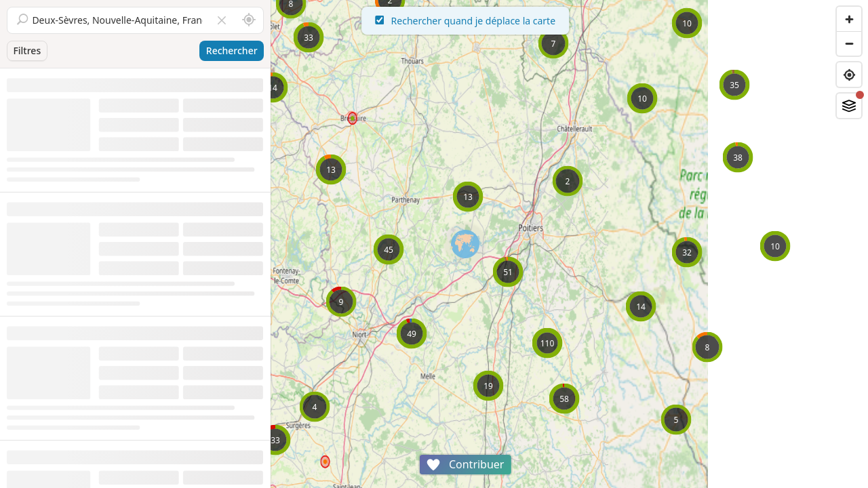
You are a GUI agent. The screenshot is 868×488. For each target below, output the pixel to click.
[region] (570, 244)
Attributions (365, 481)
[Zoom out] (849, 43)
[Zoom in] (849, 19)
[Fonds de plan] (849, 106)
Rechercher (232, 50)
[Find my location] (849, 75)
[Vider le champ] (222, 20)
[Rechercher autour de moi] (249, 20)
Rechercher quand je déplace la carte (570, 21)
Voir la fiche (238, 230)
